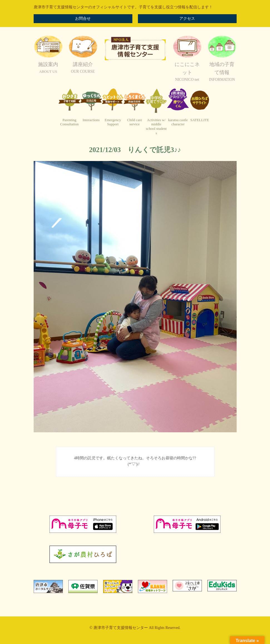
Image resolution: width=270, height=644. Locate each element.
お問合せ (83, 19)
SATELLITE (200, 120)
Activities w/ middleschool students (156, 126)
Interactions (91, 120)
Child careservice (135, 122)
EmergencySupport (113, 122)
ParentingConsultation (69, 122)
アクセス (187, 19)
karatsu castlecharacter (178, 122)
